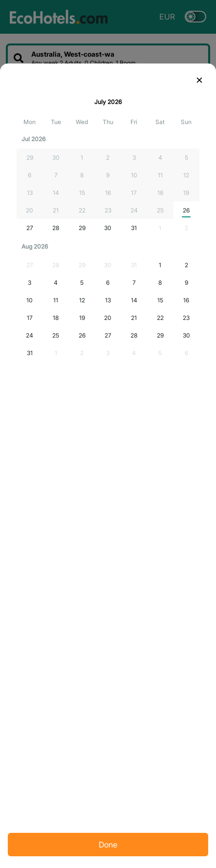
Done (108, 845)
